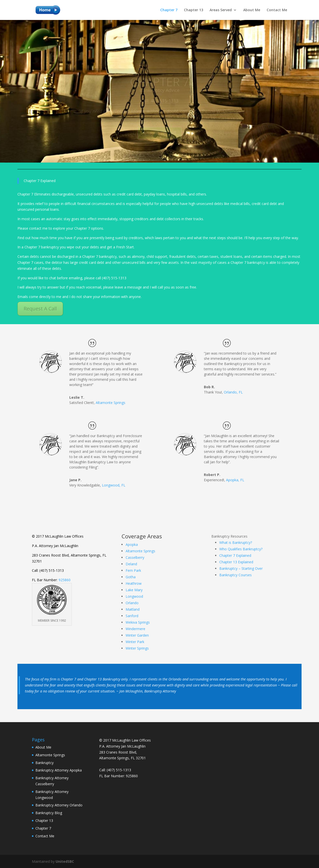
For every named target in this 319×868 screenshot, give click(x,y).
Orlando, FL (233, 392)
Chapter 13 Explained (236, 562)
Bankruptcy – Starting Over (241, 568)
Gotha (131, 577)
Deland (131, 564)
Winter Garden (137, 635)
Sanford (132, 616)
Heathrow (134, 583)
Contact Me (277, 10)
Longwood (134, 596)
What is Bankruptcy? (236, 542)
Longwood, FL (114, 485)
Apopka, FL (235, 480)
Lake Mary (134, 590)
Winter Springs (137, 648)
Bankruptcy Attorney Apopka (59, 770)
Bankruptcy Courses (236, 575)
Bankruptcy (44, 763)
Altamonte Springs (111, 403)
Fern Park (133, 570)
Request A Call (40, 309)
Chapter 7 (169, 10)
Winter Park (135, 642)
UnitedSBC (65, 861)
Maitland (133, 609)
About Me (252, 10)
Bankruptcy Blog (49, 813)
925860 (65, 580)
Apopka (132, 544)
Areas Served (221, 10)
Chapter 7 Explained (235, 555)
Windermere (135, 629)
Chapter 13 (194, 10)
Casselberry (135, 557)
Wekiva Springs (138, 622)
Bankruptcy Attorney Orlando (59, 805)
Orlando (132, 603)
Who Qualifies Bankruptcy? (241, 549)
